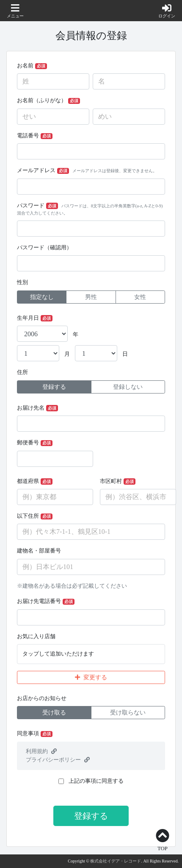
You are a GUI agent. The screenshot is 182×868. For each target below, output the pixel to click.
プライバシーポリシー (58, 760)
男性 (91, 297)
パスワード (90, 209)
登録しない (128, 387)
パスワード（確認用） (44, 248)
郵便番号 (35, 443)
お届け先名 (37, 408)
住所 (22, 372)
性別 (22, 282)
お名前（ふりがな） (48, 101)
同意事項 (35, 734)
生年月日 (35, 318)
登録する (54, 387)
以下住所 (35, 516)
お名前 (32, 66)
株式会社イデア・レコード (116, 861)
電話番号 (35, 136)
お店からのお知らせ (42, 698)
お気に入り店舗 (36, 636)
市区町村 (118, 481)
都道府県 (35, 481)
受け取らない (128, 713)
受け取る (54, 713)
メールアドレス (87, 171)
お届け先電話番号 (46, 601)
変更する (91, 677)
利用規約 (41, 751)
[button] (15, 11)
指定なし (42, 297)
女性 (140, 297)
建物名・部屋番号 (39, 551)
